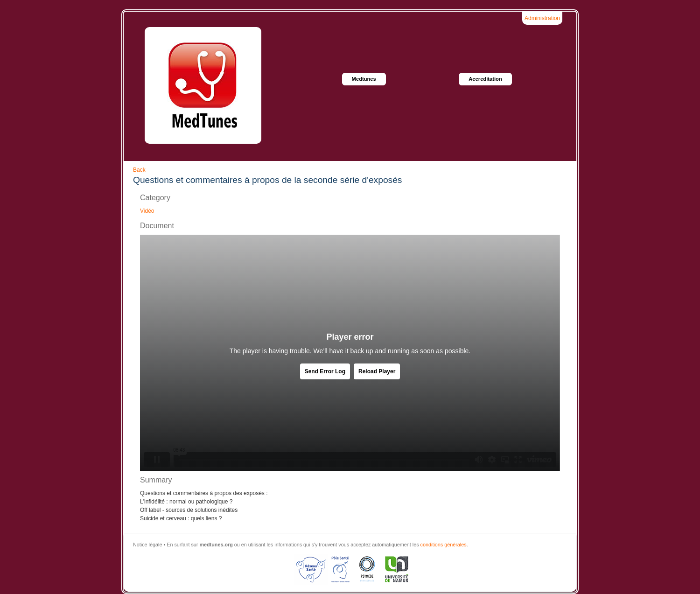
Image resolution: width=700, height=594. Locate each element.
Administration (542, 18)
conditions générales (444, 545)
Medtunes (364, 79)
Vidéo (147, 211)
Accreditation (485, 79)
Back (139, 170)
